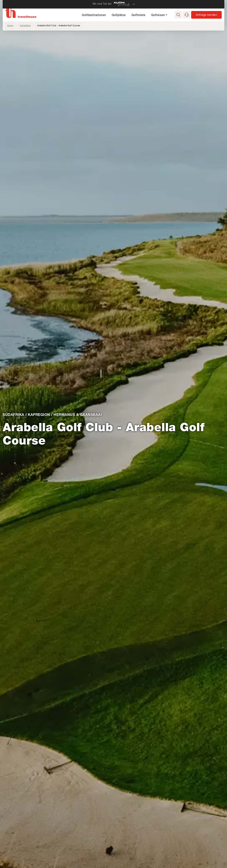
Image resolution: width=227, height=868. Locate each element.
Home (10, 26)
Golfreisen (158, 15)
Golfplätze (119, 15)
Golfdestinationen (94, 15)
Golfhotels (138, 15)
